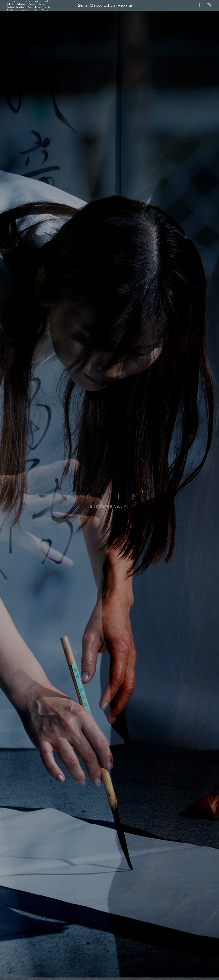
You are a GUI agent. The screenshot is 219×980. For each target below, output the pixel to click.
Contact (45, 10)
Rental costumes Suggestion (18, 10)
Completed (26, 1)
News (16, 1)
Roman (38, 7)
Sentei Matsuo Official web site (105, 5)
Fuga (30, 7)
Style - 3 (10, 4)
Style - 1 (37, 1)
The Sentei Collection (15, 7)
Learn (41, 4)
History (36, 10)
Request (32, 4)
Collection (21, 4)
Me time (48, 7)
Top (8, 1)
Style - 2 (48, 1)
